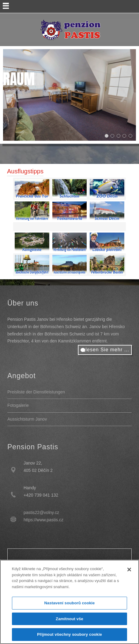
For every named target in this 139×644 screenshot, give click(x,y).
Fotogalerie (18, 405)
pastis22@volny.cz (41, 512)
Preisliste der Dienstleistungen (36, 392)
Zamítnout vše (69, 619)
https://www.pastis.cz (43, 520)
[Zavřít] (129, 570)
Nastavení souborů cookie (70, 603)
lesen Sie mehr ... (108, 350)
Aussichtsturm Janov (27, 419)
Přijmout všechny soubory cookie (69, 634)
